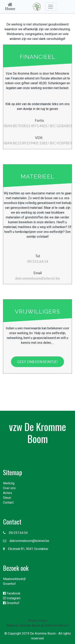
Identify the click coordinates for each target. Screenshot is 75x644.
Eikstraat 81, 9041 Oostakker (26, 549)
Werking (9, 483)
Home (10, 9)
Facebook (12, 593)
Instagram (12, 598)
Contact (8, 503)
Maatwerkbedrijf (14, 579)
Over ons (9, 488)
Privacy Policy (38, 621)
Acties (7, 493)
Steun (7, 498)
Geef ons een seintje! (37, 362)
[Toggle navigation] (51, 7)
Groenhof (9, 584)
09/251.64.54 (15, 533)
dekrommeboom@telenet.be (26, 541)
